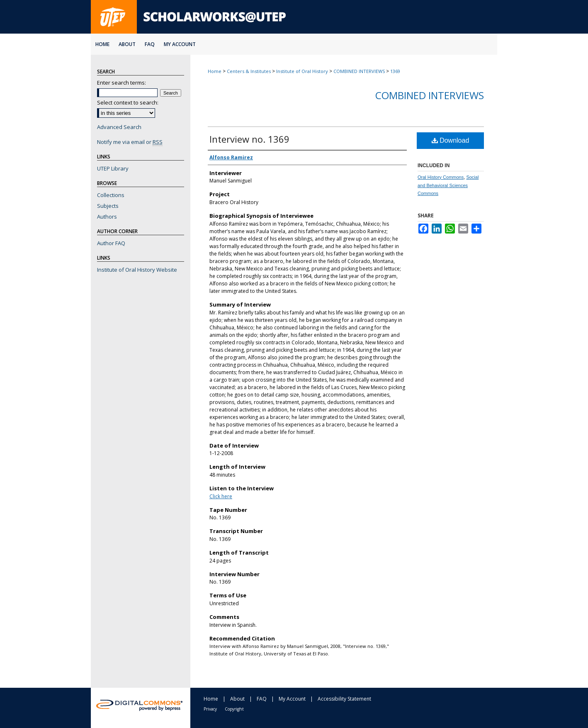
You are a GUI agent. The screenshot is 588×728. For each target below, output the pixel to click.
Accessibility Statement (344, 699)
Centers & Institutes (249, 71)
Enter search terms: (121, 83)
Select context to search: (128, 102)
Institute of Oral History (302, 71)
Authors (107, 217)
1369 (395, 71)
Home (215, 71)
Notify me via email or (130, 142)
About (237, 699)
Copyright (234, 709)
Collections (111, 195)
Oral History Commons (441, 177)
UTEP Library (113, 168)
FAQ (262, 699)
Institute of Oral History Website (137, 270)
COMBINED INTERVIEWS (359, 71)
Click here (221, 496)
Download (451, 140)
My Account (292, 699)
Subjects (108, 206)
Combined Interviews (430, 95)
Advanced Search (119, 127)
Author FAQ (111, 243)
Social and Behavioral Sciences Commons (448, 185)
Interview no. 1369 (249, 139)
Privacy (210, 709)
